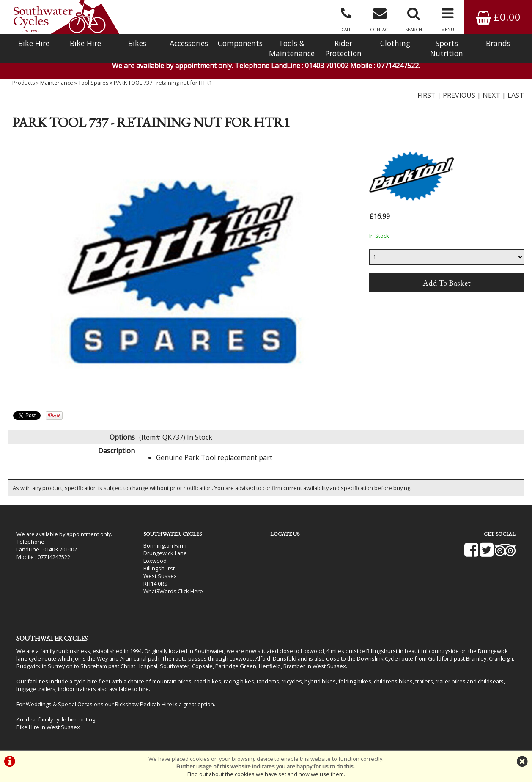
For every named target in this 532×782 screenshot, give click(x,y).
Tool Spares (93, 83)
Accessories (189, 43)
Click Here (190, 591)
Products (24, 83)
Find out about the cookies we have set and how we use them (266, 774)
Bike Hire (34, 43)
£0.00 (498, 17)
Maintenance (57, 83)
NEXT (491, 95)
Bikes (137, 43)
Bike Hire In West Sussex (48, 727)
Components (240, 43)
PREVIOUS (459, 95)
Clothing (395, 43)
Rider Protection (343, 48)
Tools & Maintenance (292, 48)
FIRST (426, 95)
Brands (498, 43)
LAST (516, 95)
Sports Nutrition (447, 48)
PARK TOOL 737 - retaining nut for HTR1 (163, 83)
